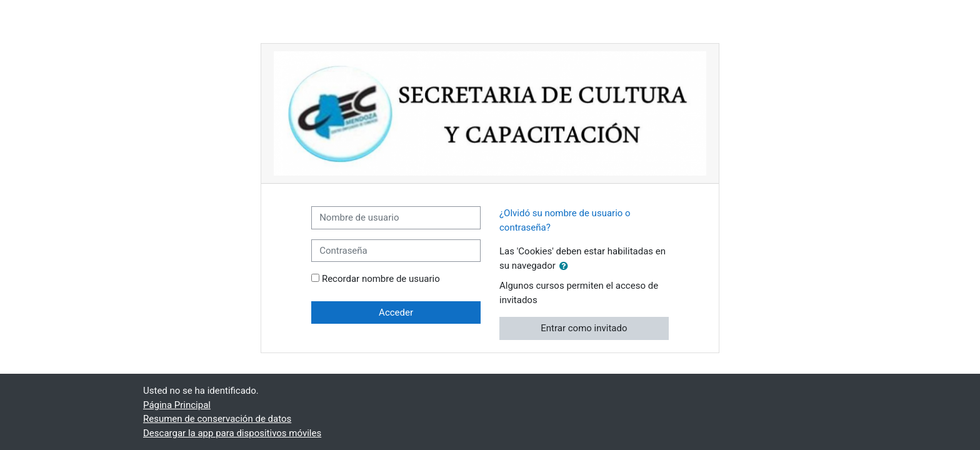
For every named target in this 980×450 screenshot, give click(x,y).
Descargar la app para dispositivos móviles (232, 433)
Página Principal (177, 405)
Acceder (396, 312)
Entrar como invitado (584, 328)
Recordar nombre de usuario (381, 279)
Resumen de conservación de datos (217, 419)
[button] (566, 267)
